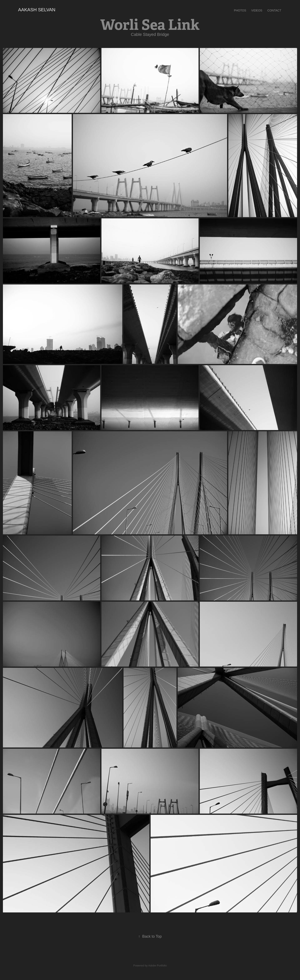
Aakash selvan (37, 10)
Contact (274, 10)
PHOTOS (240, 10)
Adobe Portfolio (157, 966)
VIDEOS (257, 10)
